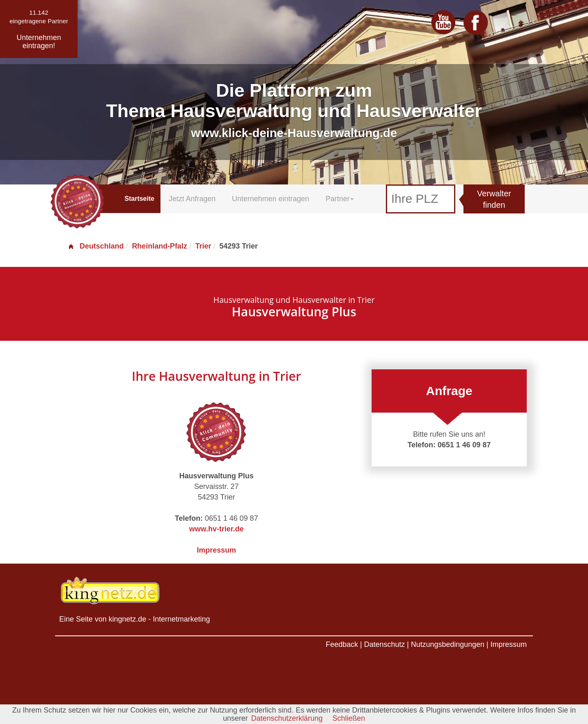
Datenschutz (384, 644)
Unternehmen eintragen (271, 199)
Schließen (349, 718)
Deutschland (96, 246)
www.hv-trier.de (216, 529)
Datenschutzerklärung (287, 718)
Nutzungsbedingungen (448, 644)
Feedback (342, 644)
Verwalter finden (494, 199)
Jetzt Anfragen (192, 199)
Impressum (216, 550)
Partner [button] (340, 199)
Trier (203, 246)
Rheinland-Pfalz (159, 246)
